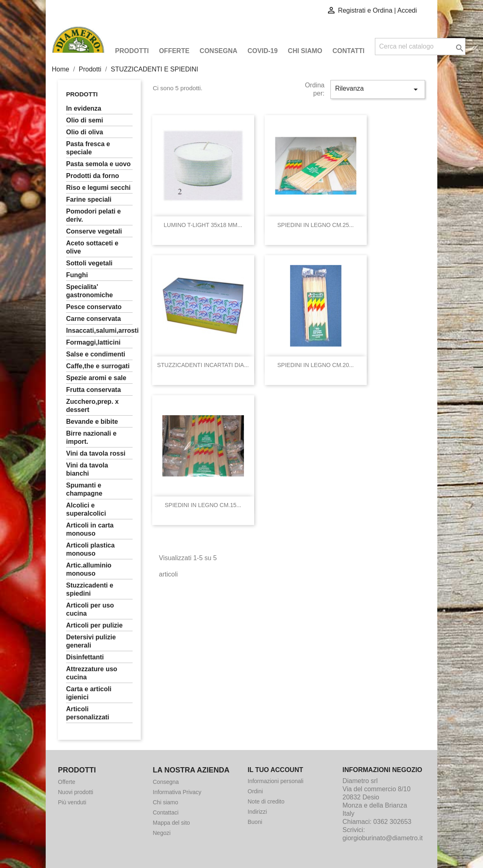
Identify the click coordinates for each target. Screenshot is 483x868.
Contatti (349, 51)
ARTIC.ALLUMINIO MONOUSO (89, 569)
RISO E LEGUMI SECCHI (98, 188)
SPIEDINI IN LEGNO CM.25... (316, 225)
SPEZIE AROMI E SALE (96, 378)
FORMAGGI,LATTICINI (93, 342)
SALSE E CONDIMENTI (96, 354)
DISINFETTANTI (85, 657)
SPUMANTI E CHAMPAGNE (84, 489)
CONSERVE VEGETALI (94, 231)
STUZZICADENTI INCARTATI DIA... (203, 365)
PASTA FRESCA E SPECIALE (88, 148)
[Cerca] (420, 47)
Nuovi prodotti (75, 792)
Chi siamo (305, 51)
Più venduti (72, 802)
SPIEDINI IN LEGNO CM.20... (316, 365)
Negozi (162, 833)
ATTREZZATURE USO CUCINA (92, 673)
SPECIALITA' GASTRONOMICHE (90, 291)
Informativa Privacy (177, 792)
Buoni (255, 822)
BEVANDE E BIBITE (92, 422)
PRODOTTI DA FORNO (93, 176)
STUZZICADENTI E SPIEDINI (90, 589)
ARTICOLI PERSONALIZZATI (88, 713)
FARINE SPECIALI (89, 199)
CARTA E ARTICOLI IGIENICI (89, 693)
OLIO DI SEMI (85, 120)
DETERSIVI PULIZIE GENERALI (91, 641)
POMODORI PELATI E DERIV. (93, 215)
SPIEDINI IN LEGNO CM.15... (203, 505)
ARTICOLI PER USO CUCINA (90, 609)
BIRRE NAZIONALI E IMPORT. (91, 437)
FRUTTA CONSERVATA (93, 390)
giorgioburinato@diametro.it (383, 838)
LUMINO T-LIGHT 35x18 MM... (203, 225)
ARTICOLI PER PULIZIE (94, 625)
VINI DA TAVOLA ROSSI (96, 453)
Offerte (174, 51)
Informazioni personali (276, 781)
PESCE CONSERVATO (94, 307)
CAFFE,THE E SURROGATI (98, 366)
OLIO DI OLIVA (85, 132)
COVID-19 (263, 51)
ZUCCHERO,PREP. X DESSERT (92, 406)
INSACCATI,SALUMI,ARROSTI (99, 331)
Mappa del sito (172, 823)
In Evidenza (84, 108)
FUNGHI (77, 275)
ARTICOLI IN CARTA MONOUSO (90, 529)
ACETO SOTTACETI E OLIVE (92, 247)
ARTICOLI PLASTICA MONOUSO (90, 549)
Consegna (218, 51)
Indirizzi (257, 812)
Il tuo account (275, 770)
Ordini (255, 791)
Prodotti (132, 51)
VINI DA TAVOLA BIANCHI (87, 469)
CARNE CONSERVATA (93, 319)
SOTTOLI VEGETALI (89, 263)
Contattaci (166, 812)
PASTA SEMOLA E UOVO (98, 164)
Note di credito (266, 801)
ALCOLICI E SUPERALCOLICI (86, 509)
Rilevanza (378, 89)
